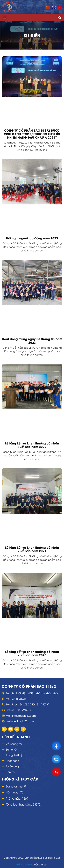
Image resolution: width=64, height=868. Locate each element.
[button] (5, 18)
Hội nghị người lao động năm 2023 (32, 238)
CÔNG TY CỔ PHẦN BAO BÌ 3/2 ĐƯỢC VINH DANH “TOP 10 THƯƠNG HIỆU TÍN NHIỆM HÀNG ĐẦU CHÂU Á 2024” (32, 134)
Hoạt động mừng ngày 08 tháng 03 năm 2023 (32, 340)
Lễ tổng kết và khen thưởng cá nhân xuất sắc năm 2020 (32, 653)
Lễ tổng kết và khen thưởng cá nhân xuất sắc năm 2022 (32, 445)
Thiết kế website (24, 864)
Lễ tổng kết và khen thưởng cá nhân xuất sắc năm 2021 (32, 549)
